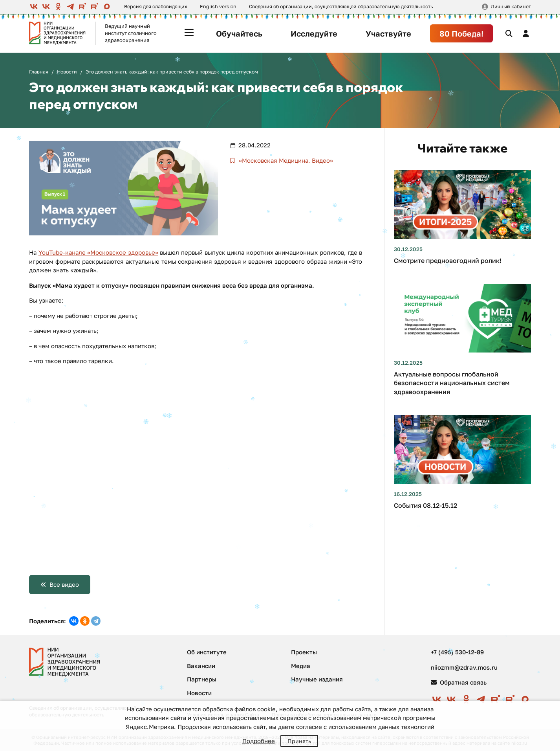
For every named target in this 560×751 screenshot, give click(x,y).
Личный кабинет (511, 6)
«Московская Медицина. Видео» (285, 160)
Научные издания (317, 679)
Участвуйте (388, 33)
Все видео (64, 584)
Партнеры (202, 679)
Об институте (207, 652)
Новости (67, 72)
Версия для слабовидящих (156, 6)
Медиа (301, 666)
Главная (39, 72)
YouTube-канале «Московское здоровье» (98, 252)
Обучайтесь (239, 33)
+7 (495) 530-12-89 (457, 652)
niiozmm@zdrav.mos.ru (464, 667)
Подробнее (259, 741)
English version (218, 6)
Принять (299, 741)
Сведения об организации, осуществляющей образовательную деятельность (341, 6)
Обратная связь (459, 682)
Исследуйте (314, 33)
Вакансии (201, 666)
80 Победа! (461, 33)
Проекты (304, 652)
